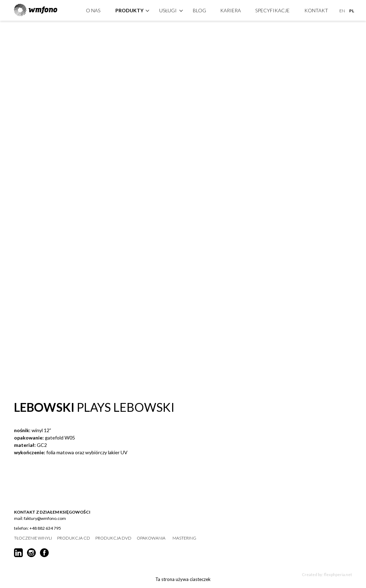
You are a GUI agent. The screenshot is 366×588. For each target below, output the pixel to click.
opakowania (151, 538)
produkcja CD (74, 538)
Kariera (231, 9)
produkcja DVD (113, 538)
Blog (199, 9)
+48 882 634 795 (45, 528)
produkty (129, 9)
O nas (93, 9)
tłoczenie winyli (33, 538)
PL (352, 10)
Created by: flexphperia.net (327, 574)
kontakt (316, 9)
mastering (184, 538)
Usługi (168, 9)
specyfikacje (272, 9)
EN (342, 10)
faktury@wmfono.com (45, 518)
